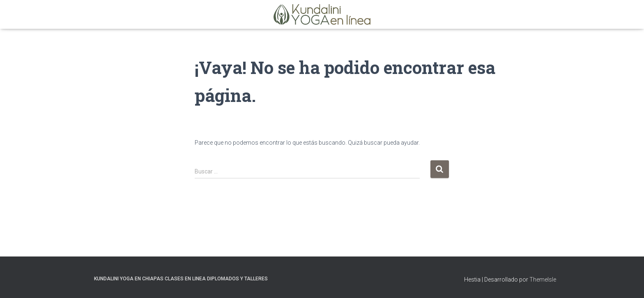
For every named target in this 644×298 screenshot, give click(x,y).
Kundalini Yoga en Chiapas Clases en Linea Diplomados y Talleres (181, 279)
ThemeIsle (543, 280)
